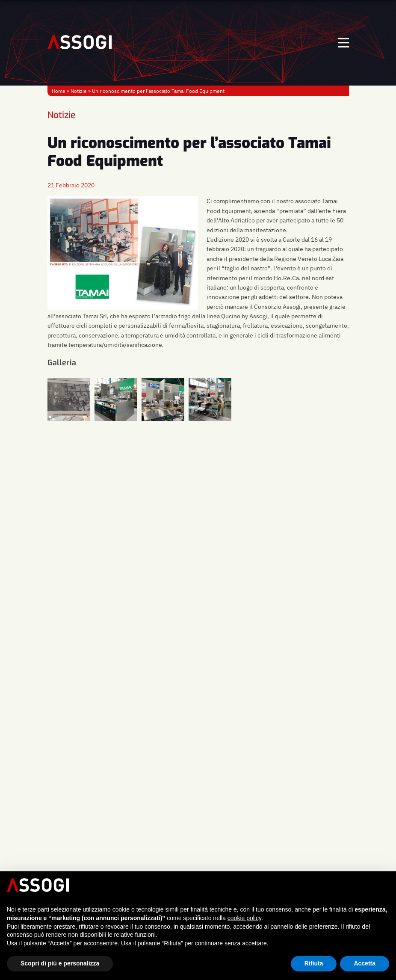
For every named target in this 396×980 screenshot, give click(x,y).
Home (59, 91)
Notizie (79, 91)
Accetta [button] (365, 963)
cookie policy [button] (244, 918)
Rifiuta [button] (314, 963)
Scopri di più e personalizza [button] (60, 963)
